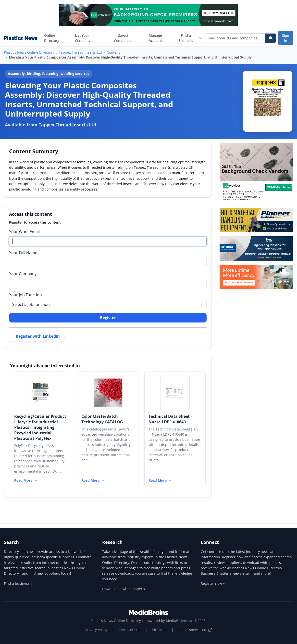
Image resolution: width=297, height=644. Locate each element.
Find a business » (18, 583)
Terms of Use (130, 630)
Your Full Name (23, 253)
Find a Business (190, 38)
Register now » (213, 583)
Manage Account (155, 38)
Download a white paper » (124, 589)
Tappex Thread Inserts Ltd (80, 52)
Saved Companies (123, 38)
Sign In (286, 38)
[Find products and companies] (235, 38)
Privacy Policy (96, 630)
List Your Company (83, 38)
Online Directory (52, 38)
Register (108, 318)
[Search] (271, 38)
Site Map (159, 630)
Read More (23, 480)
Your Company (23, 274)
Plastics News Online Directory (29, 52)
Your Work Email (24, 232)
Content (113, 52)
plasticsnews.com (195, 630)
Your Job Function (25, 295)
